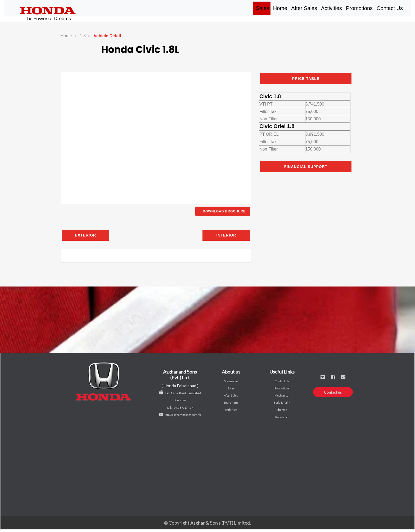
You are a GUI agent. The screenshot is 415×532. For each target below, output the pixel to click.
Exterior (85, 235)
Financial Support (306, 167)
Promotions (359, 8)
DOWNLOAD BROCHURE (223, 211)
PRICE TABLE (306, 79)
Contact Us (390, 8)
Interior (226, 235)
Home (281, 8)
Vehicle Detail (107, 36)
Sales (263, 8)
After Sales (304, 8)
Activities (331, 8)
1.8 (83, 36)
